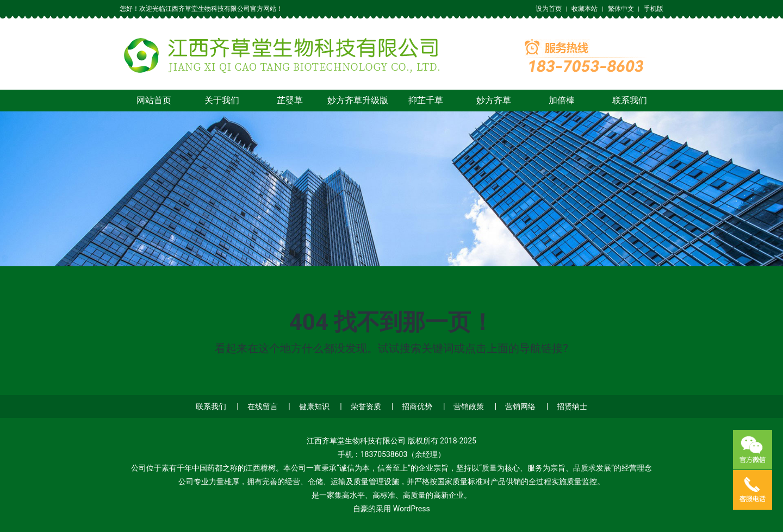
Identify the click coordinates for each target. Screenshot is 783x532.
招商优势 (417, 406)
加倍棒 (562, 100)
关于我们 (222, 100)
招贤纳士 (572, 406)
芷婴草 (290, 100)
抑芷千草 (426, 100)
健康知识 (314, 406)
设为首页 (549, 9)
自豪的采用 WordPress (391, 509)
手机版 (654, 9)
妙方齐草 (494, 100)
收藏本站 (585, 9)
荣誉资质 (366, 406)
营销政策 (469, 406)
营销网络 (520, 406)
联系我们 (630, 100)
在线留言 (263, 406)
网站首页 (154, 100)
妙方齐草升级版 (358, 100)
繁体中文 (621, 9)
